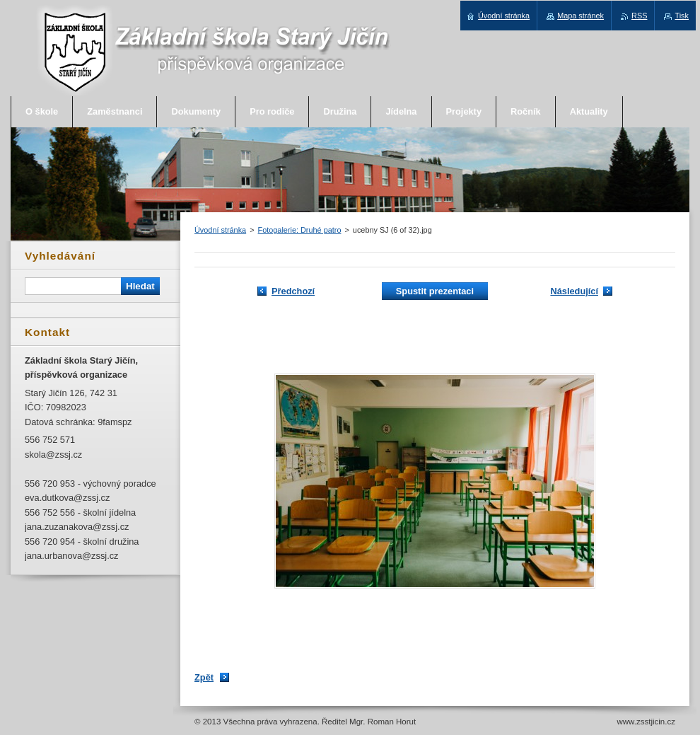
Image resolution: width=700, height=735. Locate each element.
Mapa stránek (581, 16)
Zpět (204, 677)
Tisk (682, 16)
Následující (574, 291)
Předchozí (293, 291)
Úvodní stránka (220, 230)
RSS (639, 16)
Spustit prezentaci (435, 291)
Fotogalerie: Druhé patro (300, 230)
